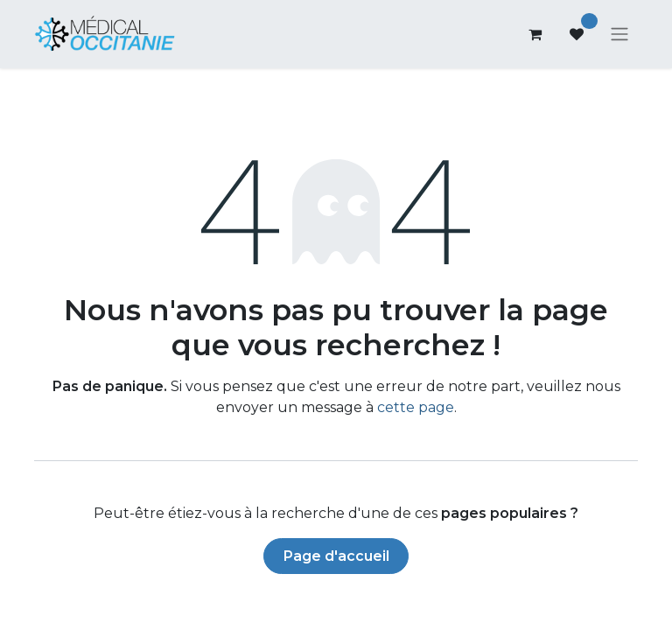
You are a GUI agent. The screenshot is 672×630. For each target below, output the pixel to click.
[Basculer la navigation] (619, 35)
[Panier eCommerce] (535, 35)
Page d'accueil (336, 558)
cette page (416, 409)
